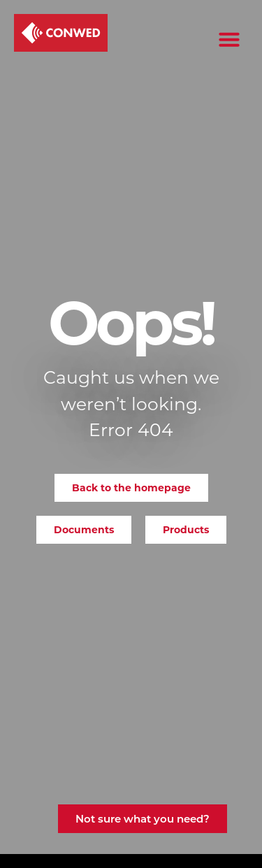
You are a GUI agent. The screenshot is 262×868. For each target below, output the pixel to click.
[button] (229, 39)
